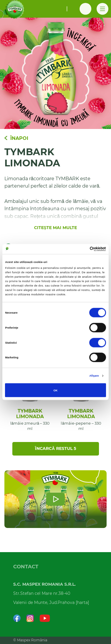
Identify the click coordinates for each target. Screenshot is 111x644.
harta (82, 603)
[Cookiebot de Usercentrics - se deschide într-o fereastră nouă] (80, 249)
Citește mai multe (55, 228)
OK (55, 390)
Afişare (94, 376)
